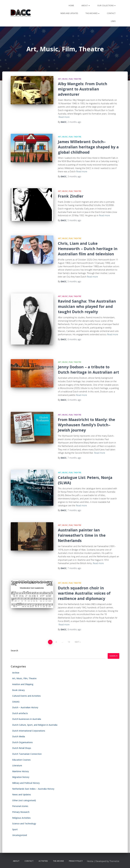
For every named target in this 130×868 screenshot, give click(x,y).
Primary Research (21, 812)
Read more (64, 117)
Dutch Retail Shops (22, 748)
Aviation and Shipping (23, 684)
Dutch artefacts (20, 713)
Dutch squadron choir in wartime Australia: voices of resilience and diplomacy (84, 593)
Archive (16, 673)
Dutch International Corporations (29, 731)
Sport (15, 829)
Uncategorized (20, 835)
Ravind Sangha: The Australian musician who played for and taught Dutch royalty (87, 306)
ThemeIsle (114, 861)
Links (113, 21)
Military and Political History (26, 783)
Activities (43, 861)
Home (71, 5)
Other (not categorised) (24, 800)
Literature (17, 765)
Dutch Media (19, 736)
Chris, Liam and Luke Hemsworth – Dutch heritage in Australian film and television (88, 249)
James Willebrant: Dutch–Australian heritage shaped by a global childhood (88, 147)
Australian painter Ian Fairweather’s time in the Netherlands (82, 535)
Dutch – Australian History (25, 707)
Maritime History (21, 771)
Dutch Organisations (22, 742)
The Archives (92, 13)
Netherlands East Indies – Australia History (33, 789)
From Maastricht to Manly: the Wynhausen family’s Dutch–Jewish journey (86, 425)
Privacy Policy (76, 861)
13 (69, 642)
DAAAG (16, 702)
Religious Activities (21, 818)
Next (77, 642)
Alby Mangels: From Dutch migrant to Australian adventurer (83, 89)
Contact (111, 13)
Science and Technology (24, 824)
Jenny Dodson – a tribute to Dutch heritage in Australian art (88, 369)
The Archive (58, 861)
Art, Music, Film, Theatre (70, 79)
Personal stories (20, 806)
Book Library (18, 690)
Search (14, 651)
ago (74, 122)
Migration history (21, 777)
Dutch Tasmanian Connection (27, 754)
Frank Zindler (71, 196)
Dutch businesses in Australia (27, 719)
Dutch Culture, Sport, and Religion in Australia (35, 725)
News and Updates (69, 13)
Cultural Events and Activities (26, 696)
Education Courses (21, 760)
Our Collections (106, 5)
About (86, 5)
